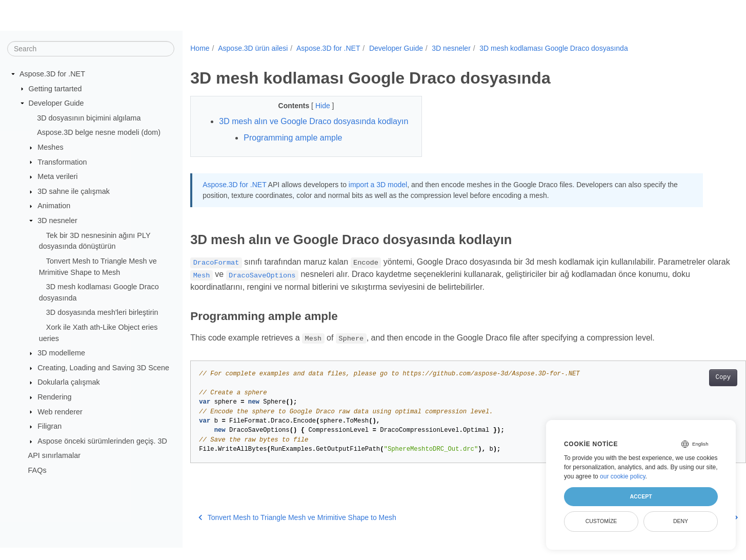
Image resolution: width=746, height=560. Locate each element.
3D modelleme (61, 353)
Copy (685, 390)
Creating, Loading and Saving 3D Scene (103, 368)
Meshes (50, 147)
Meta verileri (57, 176)
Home (200, 48)
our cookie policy (623, 476)
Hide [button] (316, 106)
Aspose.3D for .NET (52, 74)
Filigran (49, 426)
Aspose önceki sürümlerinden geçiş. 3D (102, 441)
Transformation (62, 162)
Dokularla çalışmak (69, 382)
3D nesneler (57, 221)
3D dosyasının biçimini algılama (89, 118)
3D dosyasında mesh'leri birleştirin (102, 312)
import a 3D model (378, 197)
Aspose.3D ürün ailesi (253, 48)
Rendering (54, 397)
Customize (601, 521)
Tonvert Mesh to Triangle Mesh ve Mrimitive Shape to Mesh (297, 530)
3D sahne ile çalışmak (74, 191)
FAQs (37, 470)
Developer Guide (56, 103)
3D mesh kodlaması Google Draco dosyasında (553, 48)
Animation (54, 206)
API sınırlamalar (54, 455)
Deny (681, 521)
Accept (641, 496)
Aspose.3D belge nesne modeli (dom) (99, 132)
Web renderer (60, 411)
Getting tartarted (55, 88)
